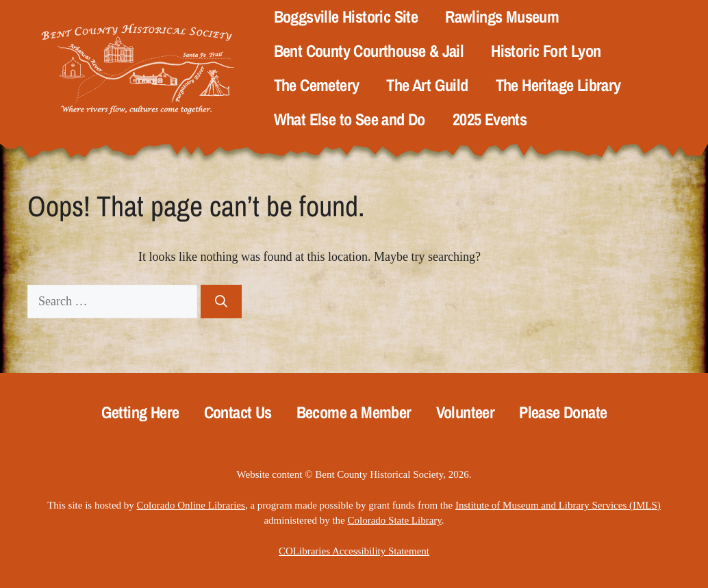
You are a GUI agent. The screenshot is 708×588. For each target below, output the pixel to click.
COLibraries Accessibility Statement (354, 551)
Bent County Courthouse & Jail (369, 51)
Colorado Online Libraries (191, 505)
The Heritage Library (558, 85)
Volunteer (466, 412)
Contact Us (238, 412)
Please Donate (563, 412)
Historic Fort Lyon (546, 51)
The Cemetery (317, 85)
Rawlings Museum (502, 17)
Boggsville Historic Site (346, 17)
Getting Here (140, 412)
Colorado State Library (394, 520)
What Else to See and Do (350, 119)
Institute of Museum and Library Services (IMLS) (558, 505)
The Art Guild (427, 85)
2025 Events (490, 119)
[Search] (221, 302)
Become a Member (354, 412)
